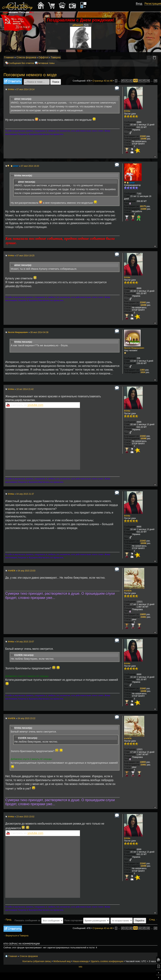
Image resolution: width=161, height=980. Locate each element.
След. (152, 920)
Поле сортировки (87, 920)
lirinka (11, 89)
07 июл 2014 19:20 (30, 166)
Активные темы (46, 63)
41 (127, 81)
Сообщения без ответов (21, 63)
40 (123, 81)
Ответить (13, 81)
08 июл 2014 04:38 (39, 332)
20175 (143, 206)
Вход (139, 4)
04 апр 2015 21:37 (25, 494)
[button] (140, 8)
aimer (16, 166)
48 (155, 81)
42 (131, 81)
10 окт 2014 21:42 (25, 389)
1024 (143, 372)
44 (140, 81)
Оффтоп (44, 57)
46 (148, 81)
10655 (143, 614)
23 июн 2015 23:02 (25, 817)
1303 (142, 370)
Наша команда (81, 961)
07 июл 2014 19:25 (25, 256)
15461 (143, 617)
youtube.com (35, 405)
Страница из (103, 81)
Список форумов (26, 57)
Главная (9, 57)
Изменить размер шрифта (150, 58)
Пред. (9, 920)
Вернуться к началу (155, 157)
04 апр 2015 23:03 (27, 571)
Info (80, 967)
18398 (143, 139)
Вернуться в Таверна (17, 936)
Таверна (56, 57)
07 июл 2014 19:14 (25, 89)
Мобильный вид (155, 58)
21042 (143, 136)
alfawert (78, 25)
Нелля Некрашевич (18, 332)
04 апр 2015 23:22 (27, 718)
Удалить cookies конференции (107, 961)
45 (144, 81)
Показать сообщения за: (39, 920)
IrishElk (12, 571)
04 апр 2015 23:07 (25, 642)
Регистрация (153, 4)
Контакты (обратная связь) (37, 961)
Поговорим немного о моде (30, 75)
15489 (143, 209)
